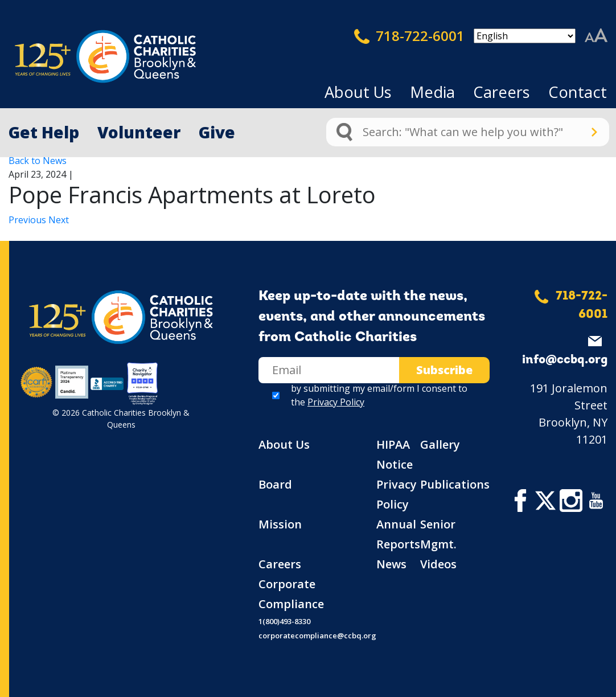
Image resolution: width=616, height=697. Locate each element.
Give (217, 132)
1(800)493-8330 (284, 621)
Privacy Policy (336, 402)
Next (59, 220)
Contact (578, 92)
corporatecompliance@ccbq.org (317, 635)
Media (432, 92)
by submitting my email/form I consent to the (379, 395)
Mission (280, 524)
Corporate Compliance (291, 594)
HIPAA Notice (395, 454)
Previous (28, 220)
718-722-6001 (409, 36)
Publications (455, 484)
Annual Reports (398, 534)
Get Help (44, 132)
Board (275, 484)
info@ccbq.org (565, 360)
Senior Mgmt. (438, 534)
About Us (358, 92)
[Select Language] (525, 36)
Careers (502, 92)
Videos (438, 564)
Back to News (38, 161)
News (391, 564)
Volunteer (139, 132)
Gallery (440, 444)
